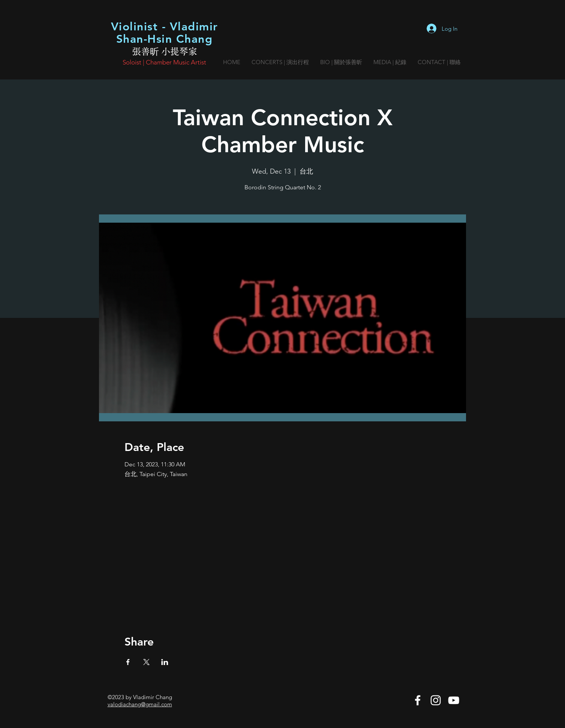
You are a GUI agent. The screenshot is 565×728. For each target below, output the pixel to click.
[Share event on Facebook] (128, 662)
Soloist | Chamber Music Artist (164, 62)
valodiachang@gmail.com (140, 704)
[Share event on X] (146, 662)
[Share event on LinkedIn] (165, 662)
